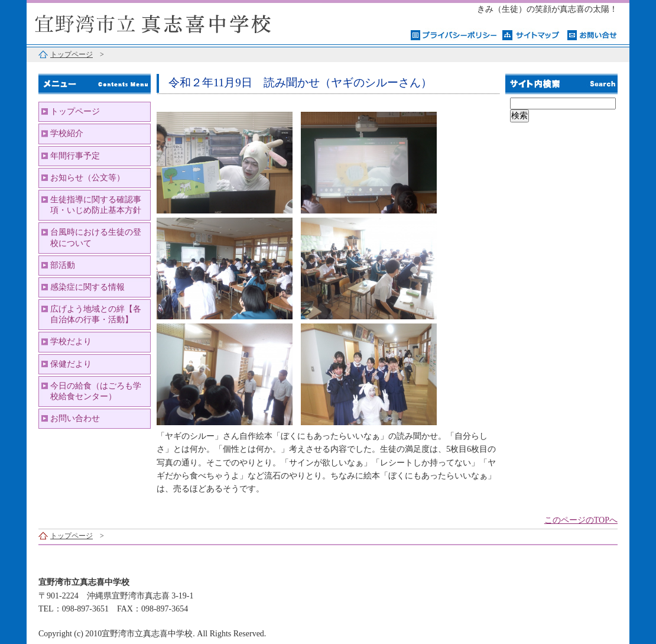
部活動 (63, 265)
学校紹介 (67, 133)
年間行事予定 (75, 156)
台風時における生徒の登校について (96, 237)
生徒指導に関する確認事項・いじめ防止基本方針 (96, 205)
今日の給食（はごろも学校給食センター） (96, 391)
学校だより (71, 342)
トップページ (72, 54)
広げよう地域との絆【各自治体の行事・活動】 (96, 314)
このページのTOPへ (581, 520)
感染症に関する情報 (87, 287)
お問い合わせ (75, 418)
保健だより (71, 364)
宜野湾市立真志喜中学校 (174, 22)
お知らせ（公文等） (87, 178)
